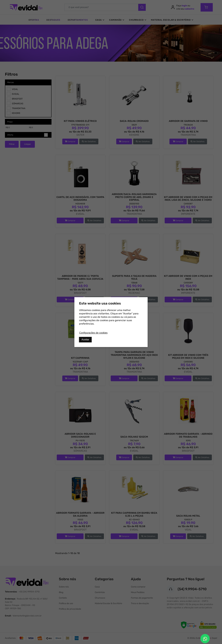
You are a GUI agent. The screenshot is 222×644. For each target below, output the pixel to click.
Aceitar (85, 340)
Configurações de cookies (93, 333)
